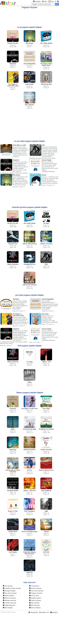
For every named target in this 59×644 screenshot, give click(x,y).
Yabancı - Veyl (46, 362)
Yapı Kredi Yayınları (10, 593)
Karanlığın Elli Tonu (29, 264)
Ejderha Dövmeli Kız (30, 450)
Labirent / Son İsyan (46, 244)
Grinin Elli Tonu (13, 244)
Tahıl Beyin (16, 299)
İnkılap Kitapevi (9, 596)
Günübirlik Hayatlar (13, 491)
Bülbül (13, 429)
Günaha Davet (13, 532)
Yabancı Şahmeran (13, 264)
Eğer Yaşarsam (29, 105)
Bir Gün (29, 470)
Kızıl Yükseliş (13, 552)
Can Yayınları (8, 586)
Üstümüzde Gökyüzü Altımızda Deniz (29, 553)
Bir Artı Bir (46, 552)
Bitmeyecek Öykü (46, 84)
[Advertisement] (29, 17)
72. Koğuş (30, 362)
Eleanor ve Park (13, 511)
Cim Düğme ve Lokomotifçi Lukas (13, 85)
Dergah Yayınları (35, 598)
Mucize (44, 175)
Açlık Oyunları (29, 84)
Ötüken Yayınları (35, 600)
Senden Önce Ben (13, 43)
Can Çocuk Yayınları (36, 591)
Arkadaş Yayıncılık (10, 600)
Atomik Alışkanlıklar (30, 64)
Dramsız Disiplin (47, 160)
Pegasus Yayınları (36, 593)
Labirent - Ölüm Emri (30, 491)
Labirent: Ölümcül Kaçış (29, 244)
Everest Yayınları (35, 588)
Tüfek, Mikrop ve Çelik (19, 145)
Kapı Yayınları (34, 603)
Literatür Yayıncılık (10, 603)
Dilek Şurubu (30, 43)
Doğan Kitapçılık (9, 605)
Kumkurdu (13, 409)
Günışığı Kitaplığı (9, 591)
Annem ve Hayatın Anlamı (30, 532)
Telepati (46, 532)
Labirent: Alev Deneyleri (30, 285)
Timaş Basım (34, 586)
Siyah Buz (30, 573)
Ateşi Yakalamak (46, 491)
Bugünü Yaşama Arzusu (46, 470)
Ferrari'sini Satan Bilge (29, 429)
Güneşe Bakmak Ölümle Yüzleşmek (13, 471)
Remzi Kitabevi (35, 608)
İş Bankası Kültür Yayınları (12, 588)
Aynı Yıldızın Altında (46, 43)
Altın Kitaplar (8, 608)
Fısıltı (43, 145)
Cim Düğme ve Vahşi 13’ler (30, 409)
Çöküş (30, 382)
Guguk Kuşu (13, 450)
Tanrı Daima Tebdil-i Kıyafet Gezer (46, 65)
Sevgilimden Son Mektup (46, 429)
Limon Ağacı (46, 409)
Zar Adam (46, 223)
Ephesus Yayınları (9, 598)
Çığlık (46, 511)
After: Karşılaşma (30, 511)
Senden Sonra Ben (46, 450)
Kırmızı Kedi (34, 596)
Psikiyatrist (13, 64)
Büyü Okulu (45, 314)
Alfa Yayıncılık (35, 605)
